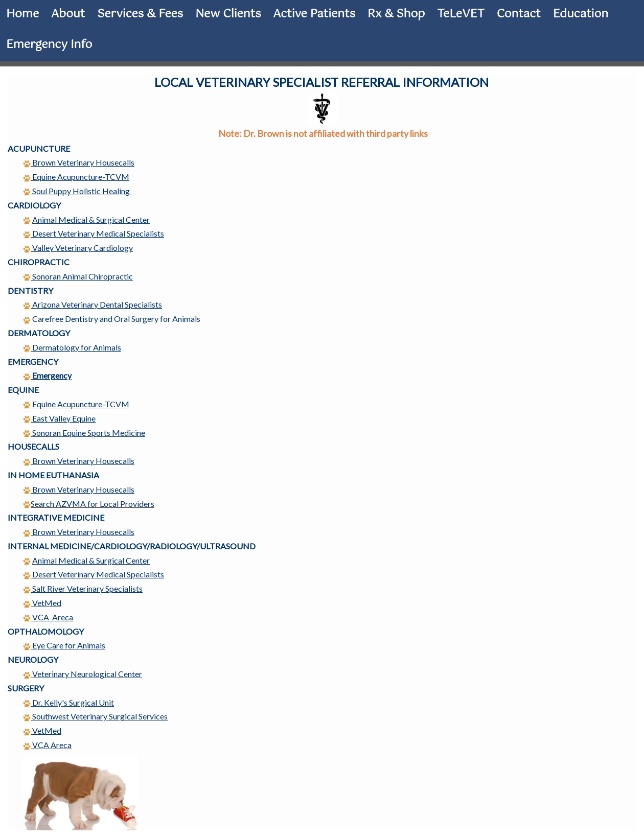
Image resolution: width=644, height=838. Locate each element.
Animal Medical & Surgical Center (91, 219)
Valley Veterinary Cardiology (83, 248)
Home (22, 14)
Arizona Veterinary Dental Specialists (97, 304)
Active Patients (314, 14)
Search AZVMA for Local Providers (89, 504)
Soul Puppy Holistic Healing (77, 191)
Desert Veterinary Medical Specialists (98, 233)
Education (581, 14)
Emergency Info (49, 45)
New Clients (228, 14)
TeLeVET (461, 14)
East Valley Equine (59, 418)
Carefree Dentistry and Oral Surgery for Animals (116, 319)
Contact (519, 14)
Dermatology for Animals (77, 347)
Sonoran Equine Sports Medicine (84, 433)
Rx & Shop (396, 14)
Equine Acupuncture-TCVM (76, 404)
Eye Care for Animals (64, 645)
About (68, 14)
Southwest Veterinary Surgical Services (95, 716)
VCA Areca (47, 745)
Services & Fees (140, 14)
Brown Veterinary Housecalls (83, 162)
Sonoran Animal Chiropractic (78, 276)
